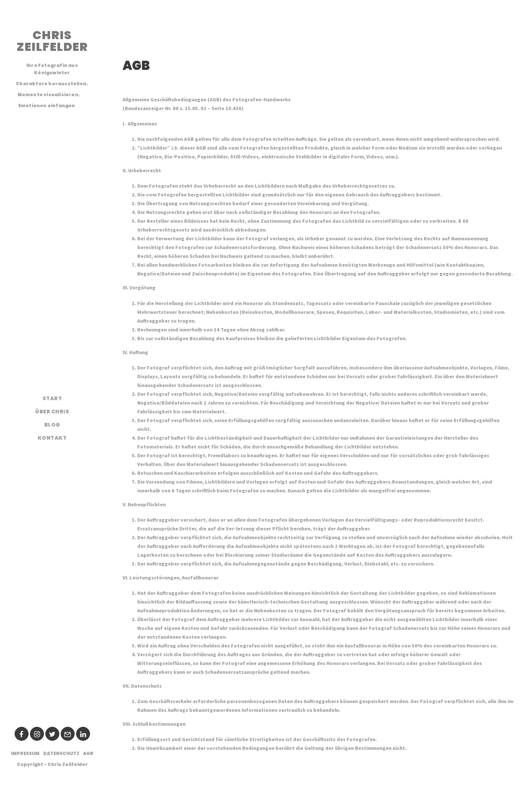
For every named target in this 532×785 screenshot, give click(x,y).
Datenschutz (61, 753)
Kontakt (52, 438)
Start (52, 398)
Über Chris (52, 412)
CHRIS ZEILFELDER (52, 41)
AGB (88, 753)
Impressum (25, 753)
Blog (52, 425)
